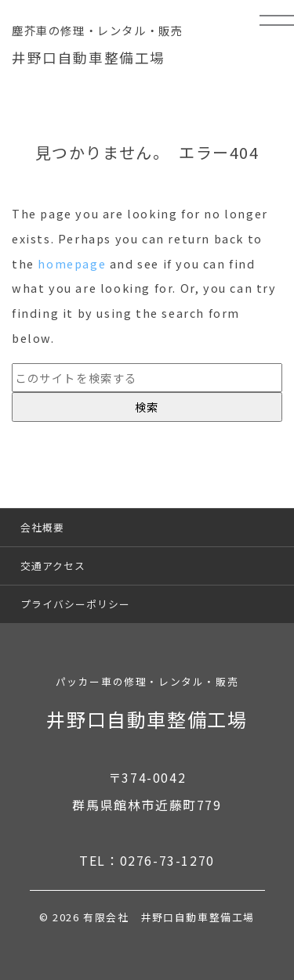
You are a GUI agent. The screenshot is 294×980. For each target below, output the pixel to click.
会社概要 (42, 527)
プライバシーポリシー (75, 604)
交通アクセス (53, 566)
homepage (72, 263)
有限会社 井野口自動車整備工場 (169, 917)
